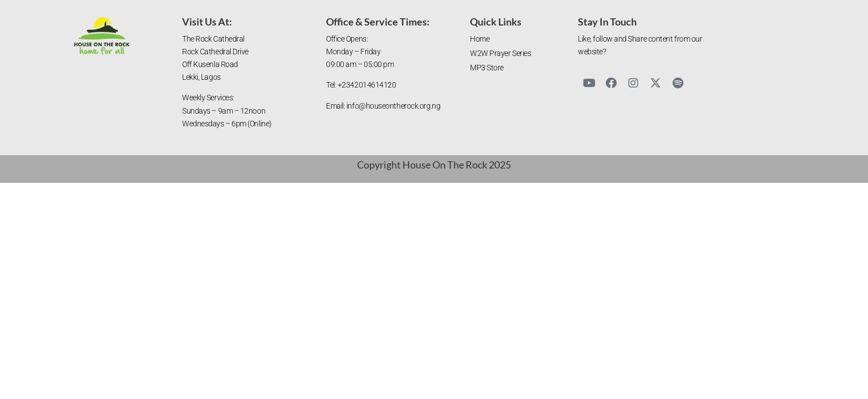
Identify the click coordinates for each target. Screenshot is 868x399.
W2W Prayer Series (500, 53)
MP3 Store (487, 68)
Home (480, 39)
